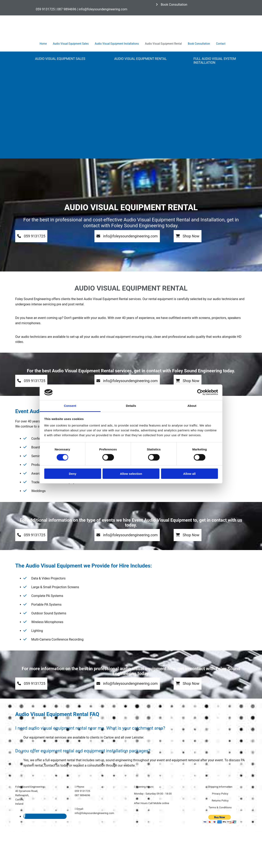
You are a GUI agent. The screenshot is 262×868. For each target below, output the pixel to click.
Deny (73, 474)
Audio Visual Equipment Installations (117, 44)
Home (43, 44)
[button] (172, 5)
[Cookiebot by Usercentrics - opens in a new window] (200, 392)
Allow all (189, 474)
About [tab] (192, 406)
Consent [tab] (70, 406)
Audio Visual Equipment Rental (163, 44)
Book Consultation (199, 44)
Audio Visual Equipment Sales (71, 44)
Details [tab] (131, 406)
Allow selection (131, 474)
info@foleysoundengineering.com (94, 813)
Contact (221, 44)
